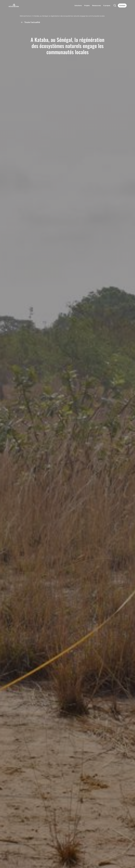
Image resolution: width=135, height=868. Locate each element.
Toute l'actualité (30, 22)
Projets (87, 6)
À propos (107, 6)
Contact (122, 6)
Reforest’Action (25, 16)
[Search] (115, 6)
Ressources (96, 6)
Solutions (78, 6)
